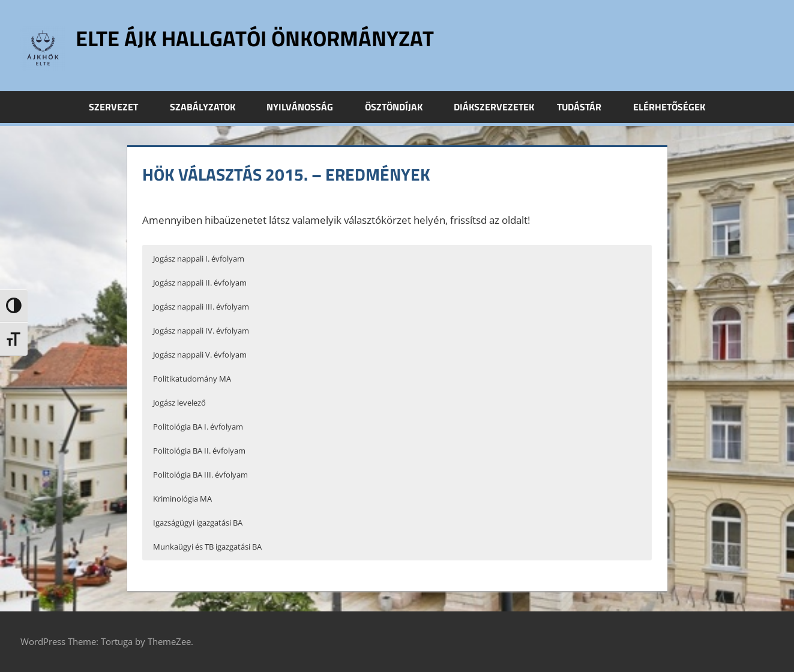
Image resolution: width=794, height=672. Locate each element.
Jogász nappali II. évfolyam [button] (200, 283)
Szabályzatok (209, 107)
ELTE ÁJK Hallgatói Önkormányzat (255, 38)
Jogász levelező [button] (179, 403)
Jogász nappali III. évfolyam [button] (201, 307)
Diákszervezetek (494, 107)
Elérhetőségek (669, 107)
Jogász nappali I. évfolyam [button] (199, 259)
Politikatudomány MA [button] (192, 379)
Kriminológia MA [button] (182, 499)
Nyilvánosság (306, 107)
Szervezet (120, 107)
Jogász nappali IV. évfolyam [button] (201, 331)
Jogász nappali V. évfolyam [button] (200, 355)
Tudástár (586, 107)
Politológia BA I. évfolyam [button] (198, 427)
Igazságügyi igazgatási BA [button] (198, 523)
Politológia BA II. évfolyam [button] (199, 451)
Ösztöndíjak (400, 107)
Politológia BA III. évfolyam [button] (200, 475)
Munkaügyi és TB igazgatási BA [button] (207, 547)
